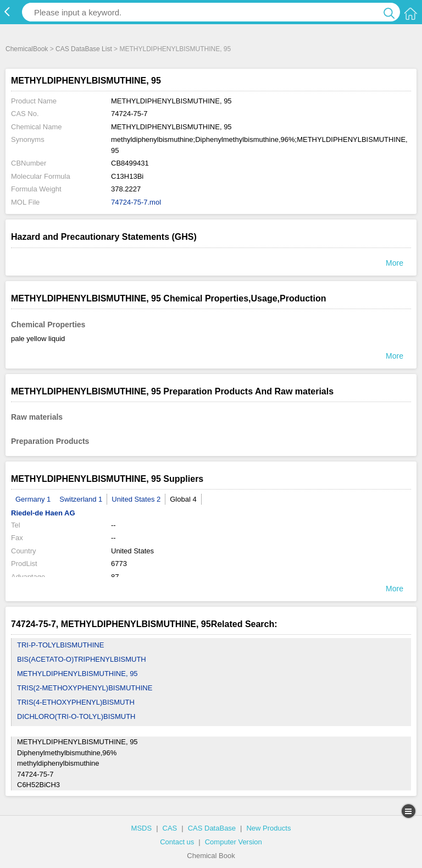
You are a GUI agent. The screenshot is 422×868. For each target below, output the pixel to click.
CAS (170, 828)
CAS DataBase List (84, 49)
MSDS (142, 828)
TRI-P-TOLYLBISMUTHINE (60, 645)
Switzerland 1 (81, 499)
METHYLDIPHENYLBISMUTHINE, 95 (77, 674)
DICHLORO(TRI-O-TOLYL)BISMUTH (76, 716)
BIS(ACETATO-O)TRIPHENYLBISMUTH (82, 659)
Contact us (177, 842)
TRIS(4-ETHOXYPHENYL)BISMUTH (76, 702)
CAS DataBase (212, 828)
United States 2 (136, 499)
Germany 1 (33, 499)
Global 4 (183, 499)
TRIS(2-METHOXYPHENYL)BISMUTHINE (85, 688)
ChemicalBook (27, 49)
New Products (268, 828)
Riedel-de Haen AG (43, 513)
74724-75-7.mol (136, 202)
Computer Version (234, 842)
